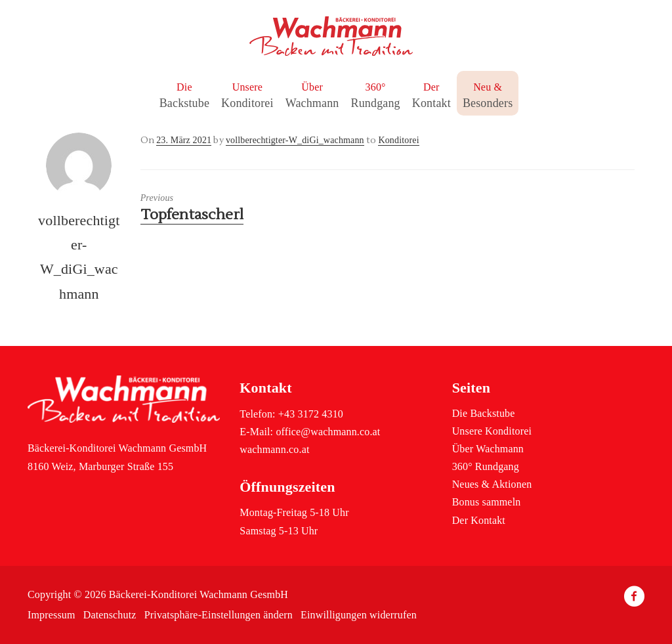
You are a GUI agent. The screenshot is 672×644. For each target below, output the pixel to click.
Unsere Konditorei (492, 431)
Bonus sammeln (487, 502)
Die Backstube (484, 413)
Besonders (488, 103)
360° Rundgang (486, 466)
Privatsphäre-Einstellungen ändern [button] (219, 615)
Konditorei (247, 103)
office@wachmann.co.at (328, 432)
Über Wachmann (488, 449)
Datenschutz (110, 615)
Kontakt (431, 103)
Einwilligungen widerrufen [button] (359, 615)
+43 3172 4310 (311, 414)
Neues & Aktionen (492, 484)
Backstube (184, 103)
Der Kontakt (479, 520)
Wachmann (312, 103)
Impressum (52, 615)
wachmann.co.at (274, 449)
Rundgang (375, 103)
